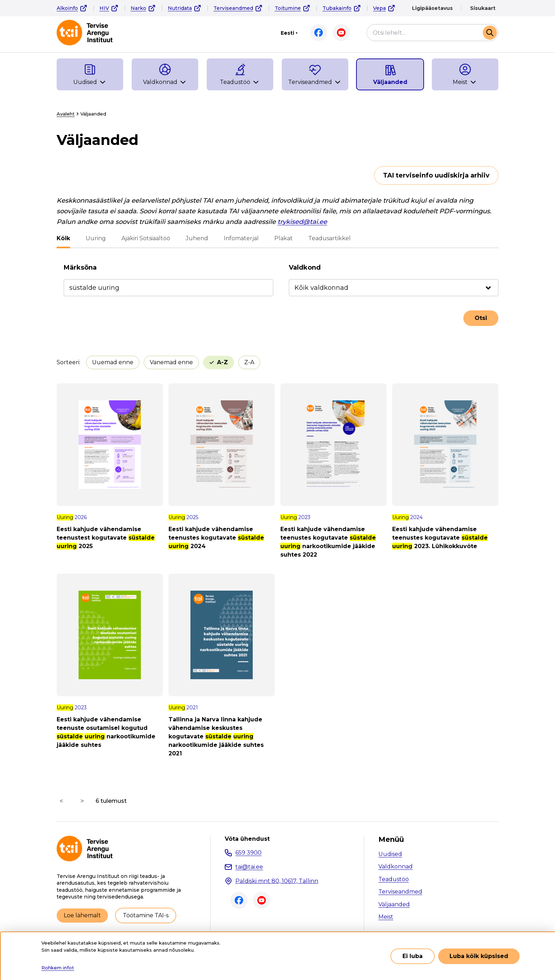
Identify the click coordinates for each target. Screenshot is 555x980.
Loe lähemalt (82, 915)
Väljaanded (394, 904)
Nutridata (180, 8)
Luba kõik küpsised (479, 956)
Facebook (319, 33)
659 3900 (248, 853)
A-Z (222, 362)
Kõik (63, 238)
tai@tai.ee (249, 867)
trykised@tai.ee (302, 222)
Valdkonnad (396, 866)
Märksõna (80, 267)
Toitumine (288, 8)
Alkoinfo (67, 8)
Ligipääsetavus (432, 8)
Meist (386, 917)
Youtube (341, 33)
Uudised (390, 854)
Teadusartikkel (330, 238)
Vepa (379, 8)
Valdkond (305, 267)
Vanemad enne (171, 362)
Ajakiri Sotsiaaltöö (146, 238)
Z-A (249, 362)
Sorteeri (68, 362)
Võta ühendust (247, 839)
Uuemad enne (113, 362)
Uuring (96, 238)
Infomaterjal (241, 238)
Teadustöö (394, 879)
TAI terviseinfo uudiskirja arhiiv (436, 175)
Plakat (284, 238)
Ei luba (413, 956)
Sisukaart (483, 8)
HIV (104, 8)
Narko (138, 8)
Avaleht (66, 114)
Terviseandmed (233, 8)
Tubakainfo (337, 8)
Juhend (197, 238)
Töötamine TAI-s (146, 915)
